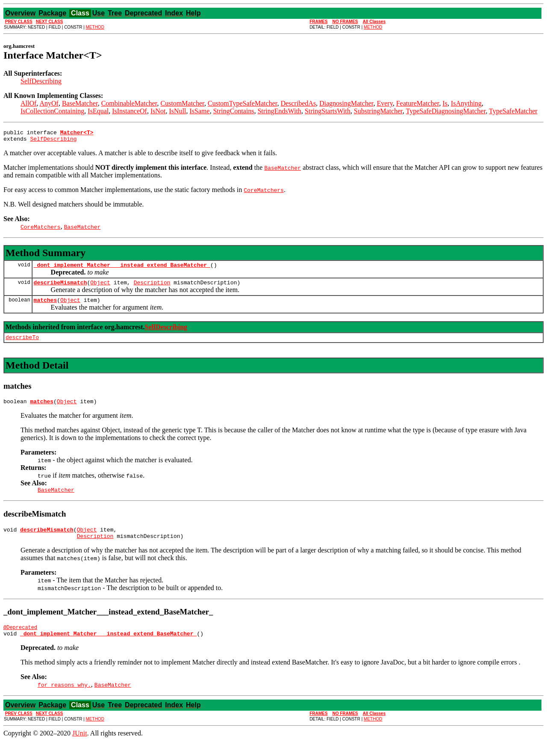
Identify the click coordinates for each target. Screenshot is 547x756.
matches (46, 306)
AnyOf (49, 103)
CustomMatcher (182, 103)
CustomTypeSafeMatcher (243, 103)
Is (445, 103)
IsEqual (98, 111)
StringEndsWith (279, 111)
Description (152, 287)
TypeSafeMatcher (513, 111)
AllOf (28, 103)
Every (385, 103)
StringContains (234, 111)
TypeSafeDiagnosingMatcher (446, 111)
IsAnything (466, 103)
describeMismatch (60, 287)
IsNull (178, 111)
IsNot (158, 111)
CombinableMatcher (129, 103)
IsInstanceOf (129, 111)
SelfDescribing (41, 81)
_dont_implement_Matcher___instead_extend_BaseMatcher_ (122, 269)
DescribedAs (298, 103)
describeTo (22, 345)
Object (100, 287)
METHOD (95, 27)
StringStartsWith (328, 111)
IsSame (200, 111)
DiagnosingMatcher (346, 103)
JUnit (80, 749)
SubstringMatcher (378, 111)
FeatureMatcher (418, 103)
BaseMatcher (80, 103)
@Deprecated (20, 641)
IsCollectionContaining (52, 111)
